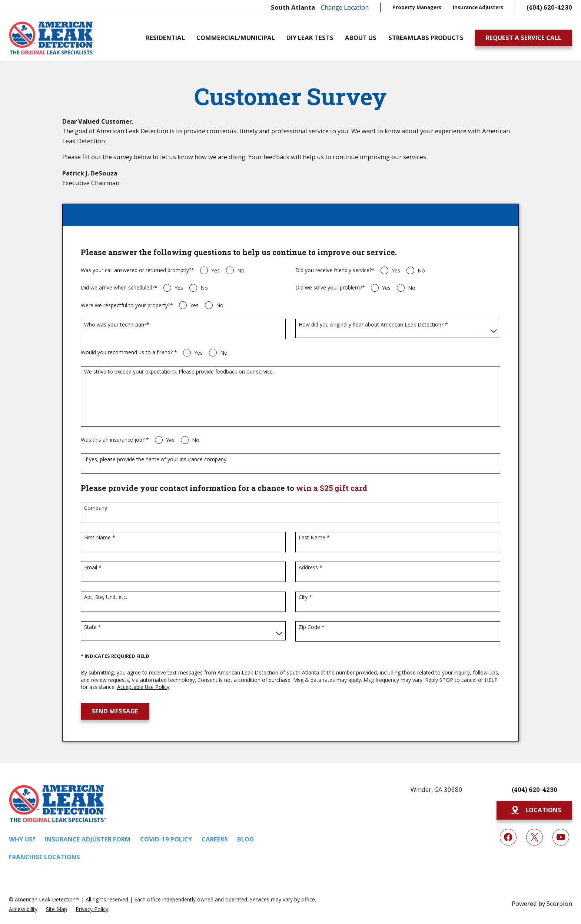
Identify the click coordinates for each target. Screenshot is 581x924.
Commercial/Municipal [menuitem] (236, 38)
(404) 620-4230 (549, 7)
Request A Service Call (524, 38)
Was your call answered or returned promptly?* (137, 270)
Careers (215, 839)
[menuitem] (23, 909)
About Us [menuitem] (361, 38)
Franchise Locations (44, 857)
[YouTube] (561, 837)
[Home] (52, 38)
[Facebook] (508, 837)
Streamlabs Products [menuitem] (426, 38)
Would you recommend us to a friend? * (129, 353)
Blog (245, 839)
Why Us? (22, 839)
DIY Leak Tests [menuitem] (310, 38)
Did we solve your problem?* (330, 288)
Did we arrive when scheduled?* (119, 288)
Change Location (345, 7)
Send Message (115, 711)
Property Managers (417, 7)
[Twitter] (534, 837)
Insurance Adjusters (478, 7)
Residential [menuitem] (165, 38)
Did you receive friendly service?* (335, 270)
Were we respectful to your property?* (127, 306)
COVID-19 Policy (166, 839)
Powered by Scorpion (542, 903)
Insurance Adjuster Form (88, 839)
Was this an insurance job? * (115, 440)
